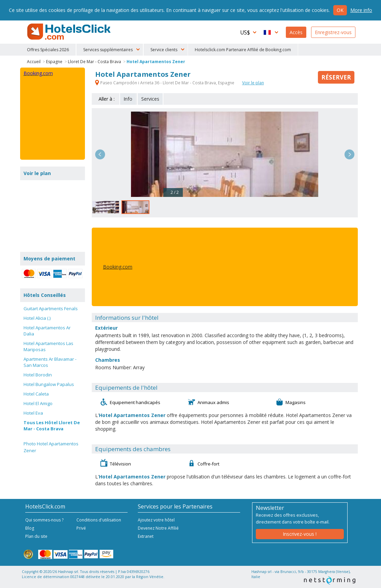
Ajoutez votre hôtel (156, 520)
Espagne (54, 62)
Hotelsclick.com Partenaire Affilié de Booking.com (243, 50)
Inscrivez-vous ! (300, 534)
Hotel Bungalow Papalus (49, 384)
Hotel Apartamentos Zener (156, 62)
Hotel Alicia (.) (37, 318)
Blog (30, 528)
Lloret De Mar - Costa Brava (94, 62)
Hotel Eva (33, 413)
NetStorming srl (330, 580)
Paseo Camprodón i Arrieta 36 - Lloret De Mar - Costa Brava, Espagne (165, 83)
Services (150, 99)
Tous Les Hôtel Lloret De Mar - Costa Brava (52, 426)
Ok (340, 10)
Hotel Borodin (38, 375)
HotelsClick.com (70, 32)
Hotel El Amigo (38, 403)
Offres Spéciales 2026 (48, 50)
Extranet (146, 536)
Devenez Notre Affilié (158, 528)
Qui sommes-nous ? (44, 520)
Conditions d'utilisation (99, 520)
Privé (81, 528)
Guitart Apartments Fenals (51, 309)
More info (361, 10)
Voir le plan (253, 83)
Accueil (34, 62)
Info (128, 99)
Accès (296, 32)
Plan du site (36, 536)
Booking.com (118, 267)
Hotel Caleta (36, 394)
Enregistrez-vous (333, 32)
